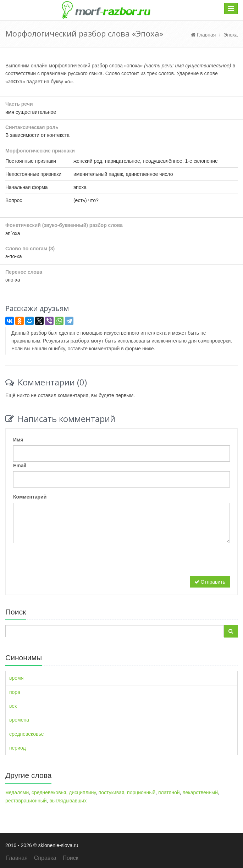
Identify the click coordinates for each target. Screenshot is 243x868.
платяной (169, 792)
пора (15, 692)
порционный (141, 792)
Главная (203, 35)
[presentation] (67, 562)
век (13, 706)
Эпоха (231, 35)
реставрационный (26, 801)
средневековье (27, 734)
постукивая (112, 792)
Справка (45, 858)
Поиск (70, 858)
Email (20, 466)
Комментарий (30, 497)
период (18, 748)
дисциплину (82, 792)
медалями (17, 792)
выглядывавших (68, 801)
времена (19, 720)
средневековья (49, 792)
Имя (18, 440)
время (16, 678)
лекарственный (200, 792)
